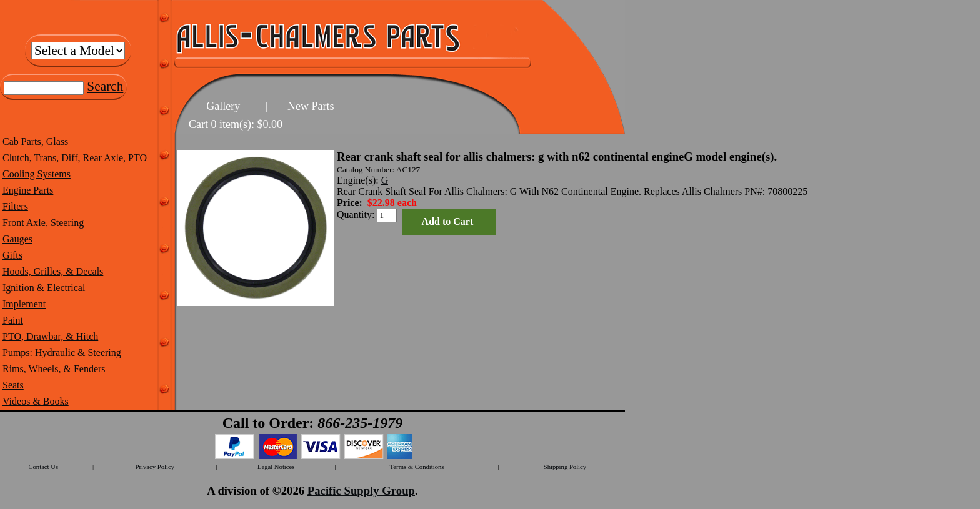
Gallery (223, 106)
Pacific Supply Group (361, 491)
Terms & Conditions (417, 467)
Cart (198, 124)
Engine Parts (28, 190)
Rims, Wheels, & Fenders (54, 369)
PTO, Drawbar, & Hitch (50, 336)
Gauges (17, 239)
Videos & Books (36, 401)
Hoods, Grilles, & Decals (53, 271)
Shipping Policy (565, 467)
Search (105, 86)
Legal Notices (276, 467)
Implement (24, 304)
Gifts (12, 255)
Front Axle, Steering (43, 223)
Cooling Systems (37, 174)
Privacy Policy (155, 467)
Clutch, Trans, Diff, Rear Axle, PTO (75, 158)
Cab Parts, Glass (35, 141)
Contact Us (43, 467)
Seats (13, 385)
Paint (13, 320)
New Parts (311, 106)
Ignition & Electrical (44, 288)
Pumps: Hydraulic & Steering (62, 353)
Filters (15, 206)
